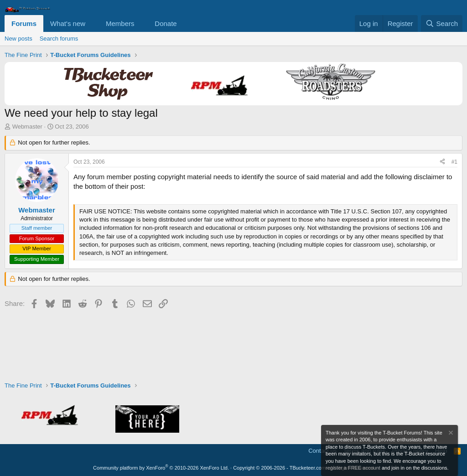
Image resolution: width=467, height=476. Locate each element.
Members (120, 23)
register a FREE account (353, 468)
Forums (24, 23)
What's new (68, 23)
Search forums (59, 39)
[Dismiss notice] (450, 434)
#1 (454, 162)
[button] (93, 23)
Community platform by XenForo (161, 468)
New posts (18, 39)
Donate (166, 23)
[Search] (442, 23)
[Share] (442, 162)
